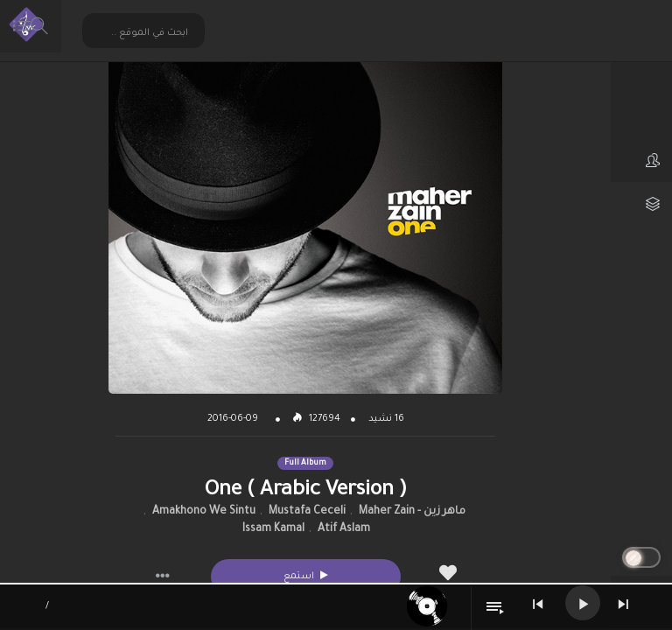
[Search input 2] (144, 33)
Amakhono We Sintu (204, 512)
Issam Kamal (273, 529)
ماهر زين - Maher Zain (412, 512)
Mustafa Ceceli (307, 512)
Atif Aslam (344, 529)
